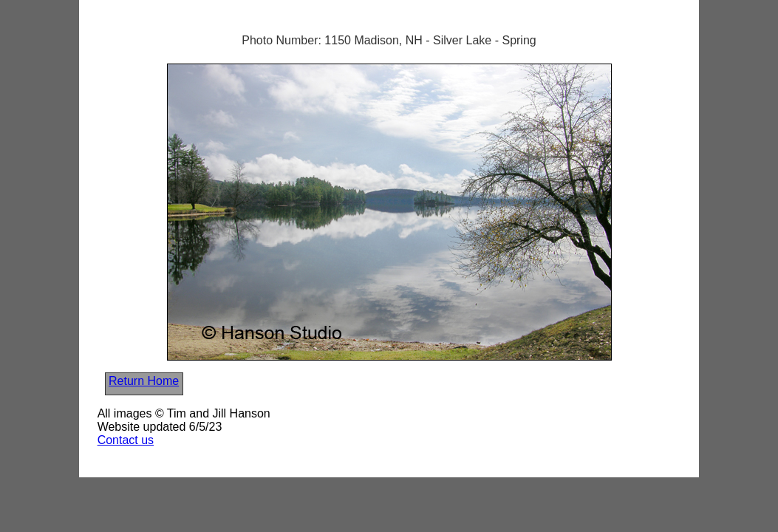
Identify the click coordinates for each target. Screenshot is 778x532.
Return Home (144, 381)
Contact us (126, 440)
